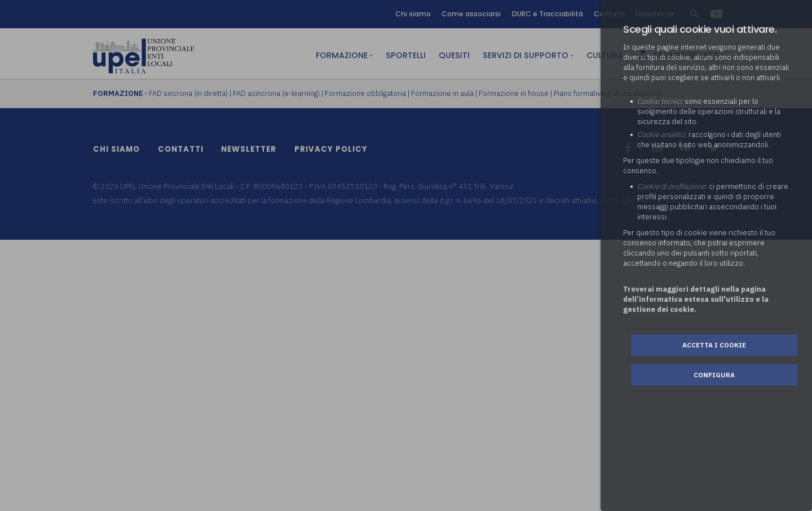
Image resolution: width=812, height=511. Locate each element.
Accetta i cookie (714, 345)
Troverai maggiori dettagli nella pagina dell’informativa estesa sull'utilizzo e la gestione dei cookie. (696, 299)
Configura (714, 375)
